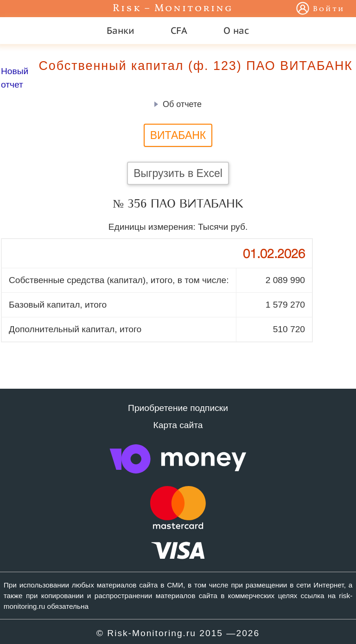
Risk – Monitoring (173, 9)
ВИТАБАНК (178, 135)
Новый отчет (15, 78)
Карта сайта (178, 425)
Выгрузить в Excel (178, 173)
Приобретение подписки (178, 408)
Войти (329, 9)
